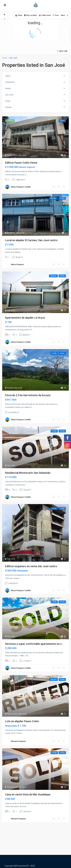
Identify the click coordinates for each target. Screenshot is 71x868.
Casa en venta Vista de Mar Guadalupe (28, 794)
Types (8, 76)
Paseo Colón (12, 714)
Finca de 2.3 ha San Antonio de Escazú (28, 395)
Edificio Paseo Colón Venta (21, 163)
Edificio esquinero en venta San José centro (31, 566)
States (8, 88)
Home (5, 58)
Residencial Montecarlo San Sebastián (28, 473)
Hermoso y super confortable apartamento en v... (34, 644)
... (27, 175)
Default (8, 107)
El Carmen (11, 233)
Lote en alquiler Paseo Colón (22, 721)
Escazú (10, 388)
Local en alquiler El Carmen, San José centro (31, 240)
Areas (8, 101)
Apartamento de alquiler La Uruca (25, 318)
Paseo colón (12, 155)
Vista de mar (12, 787)
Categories (10, 82)
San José (9, 95)
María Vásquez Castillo (21, 187)
